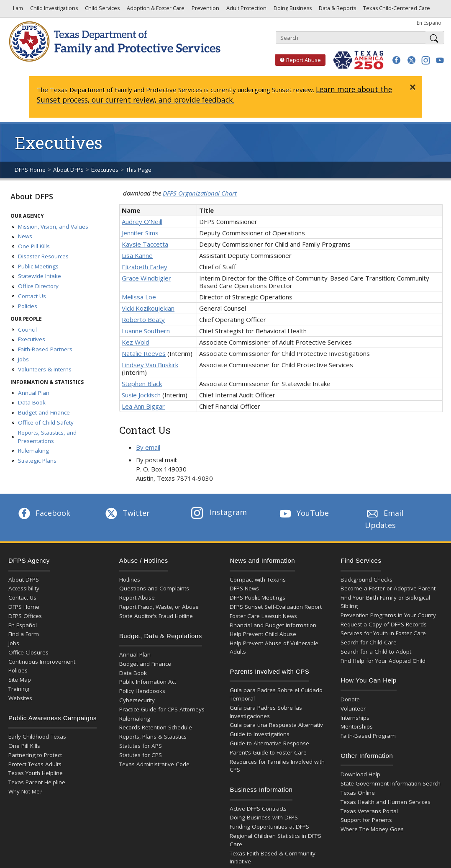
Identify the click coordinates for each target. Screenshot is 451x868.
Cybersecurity (137, 700)
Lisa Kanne (137, 255)
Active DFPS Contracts (258, 809)
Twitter (127, 513)
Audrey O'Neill (142, 222)
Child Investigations (53, 10)
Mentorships (357, 726)
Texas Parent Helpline (37, 782)
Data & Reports (337, 10)
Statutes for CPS (141, 755)
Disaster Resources (43, 256)
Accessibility (24, 588)
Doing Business (292, 10)
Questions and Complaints (154, 588)
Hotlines (130, 580)
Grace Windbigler (146, 278)
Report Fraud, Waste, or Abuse (159, 607)
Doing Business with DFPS (264, 817)
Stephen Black (142, 384)
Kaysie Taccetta (145, 244)
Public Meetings (38, 266)
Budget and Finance (44, 412)
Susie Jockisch (141, 395)
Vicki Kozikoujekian (148, 308)
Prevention (205, 10)
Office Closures (28, 652)
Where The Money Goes (372, 829)
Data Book (32, 402)
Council (27, 330)
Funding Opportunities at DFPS (269, 827)
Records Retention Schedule (156, 727)
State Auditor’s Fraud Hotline (156, 616)
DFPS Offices (25, 616)
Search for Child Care (369, 642)
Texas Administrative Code (154, 764)
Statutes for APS (141, 746)
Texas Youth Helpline (36, 773)
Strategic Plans (37, 461)
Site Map (20, 680)
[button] (396, 60)
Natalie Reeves (144, 353)
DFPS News (244, 588)
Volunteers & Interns (45, 369)
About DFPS (68, 170)
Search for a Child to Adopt (376, 652)
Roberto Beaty (143, 319)
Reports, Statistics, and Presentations (47, 437)
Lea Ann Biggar (143, 406)
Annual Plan (34, 393)
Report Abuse (298, 60)
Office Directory (38, 286)
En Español (430, 23)
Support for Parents (366, 820)
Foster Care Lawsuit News (263, 616)
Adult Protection (246, 10)
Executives (105, 170)
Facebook (44, 513)
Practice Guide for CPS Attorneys (162, 709)
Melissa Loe (139, 297)
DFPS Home (30, 170)
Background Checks (366, 580)
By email (148, 447)
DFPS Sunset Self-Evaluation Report (276, 607)
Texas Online (358, 793)
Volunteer (353, 708)
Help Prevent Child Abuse (263, 634)
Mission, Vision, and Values (53, 227)
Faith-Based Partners (45, 349)
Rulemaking (33, 451)
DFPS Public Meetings (258, 598)
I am (17, 10)
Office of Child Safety (46, 422)
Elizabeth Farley (145, 267)
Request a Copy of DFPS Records (384, 624)
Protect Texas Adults (35, 764)
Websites (20, 698)
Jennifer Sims (140, 233)
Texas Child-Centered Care (396, 10)
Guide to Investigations (260, 734)
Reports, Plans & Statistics (153, 737)
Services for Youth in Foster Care (383, 633)
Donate (350, 699)
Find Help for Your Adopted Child (383, 661)
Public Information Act (148, 682)
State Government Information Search (391, 783)
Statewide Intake (40, 276)
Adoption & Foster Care (155, 10)
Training (19, 689)
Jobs (23, 359)
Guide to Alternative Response (269, 743)
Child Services (102, 10)
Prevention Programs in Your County (388, 615)
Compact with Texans (258, 580)
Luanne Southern (146, 331)
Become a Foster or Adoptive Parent (388, 588)
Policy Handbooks (142, 691)
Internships (355, 718)
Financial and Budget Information (273, 625)
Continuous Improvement (42, 662)
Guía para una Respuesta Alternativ (276, 725)
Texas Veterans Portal (369, 811)
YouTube (303, 513)
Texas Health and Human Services (386, 802)
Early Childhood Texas (37, 737)
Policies (28, 306)
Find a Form (24, 634)
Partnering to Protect (35, 755)
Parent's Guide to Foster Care (268, 752)
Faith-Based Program (368, 736)
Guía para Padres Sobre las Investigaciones (266, 712)
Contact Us (32, 296)
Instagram (219, 512)
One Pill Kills (34, 246)
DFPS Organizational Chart (200, 193)
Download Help (360, 774)
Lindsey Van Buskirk (150, 365)
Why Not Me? (25, 791)
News (25, 236)
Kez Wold (136, 342)
